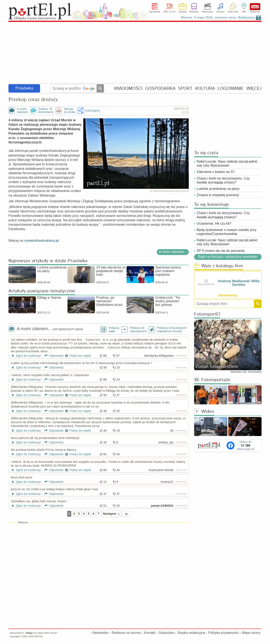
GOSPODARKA (160, 88)
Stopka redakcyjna (191, 633)
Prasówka (24, 88)
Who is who (169, 12)
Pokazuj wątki (114, 329)
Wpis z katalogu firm (219, 266)
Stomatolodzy (228, 295)
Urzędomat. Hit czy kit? (214, 223)
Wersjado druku (70, 111)
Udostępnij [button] (92, 110)
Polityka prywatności (223, 633)
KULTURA (205, 88)
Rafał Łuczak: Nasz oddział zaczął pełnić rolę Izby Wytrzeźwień (227, 163)
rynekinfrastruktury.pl (41, 241)
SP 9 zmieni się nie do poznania (221, 251)
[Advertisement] (135, 53)
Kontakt (150, 633)
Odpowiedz (53, 356)
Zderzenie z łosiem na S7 (216, 172)
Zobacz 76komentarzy (46, 111)
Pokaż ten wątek (78, 356)
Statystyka (166, 633)
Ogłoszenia (155, 12)
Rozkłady (194, 12)
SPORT (185, 88)
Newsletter (101, 633)
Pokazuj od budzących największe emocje (172, 329)
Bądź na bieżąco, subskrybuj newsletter (228, 257)
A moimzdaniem (22, 111)
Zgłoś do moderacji (26, 356)
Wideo (204, 412)
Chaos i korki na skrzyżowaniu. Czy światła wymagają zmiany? (223, 180)
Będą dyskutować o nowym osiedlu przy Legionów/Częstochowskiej (227, 232)
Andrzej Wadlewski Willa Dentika (239, 283)
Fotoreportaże (212, 380)
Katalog (183, 12)
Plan (244, 12)
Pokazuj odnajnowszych (138, 329)
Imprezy (220, 12)
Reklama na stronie (126, 633)
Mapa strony (251, 633)
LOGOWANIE (231, 88)
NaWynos (255, 7)
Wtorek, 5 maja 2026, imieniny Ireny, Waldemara (218, 18)
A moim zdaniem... (173, 252)
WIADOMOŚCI (128, 88)
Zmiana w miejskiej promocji (218, 195)
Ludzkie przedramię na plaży (218, 189)
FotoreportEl (207, 314)
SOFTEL (39, 636)
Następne (112, 514)
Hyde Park (233, 12)
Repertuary (208, 12)
